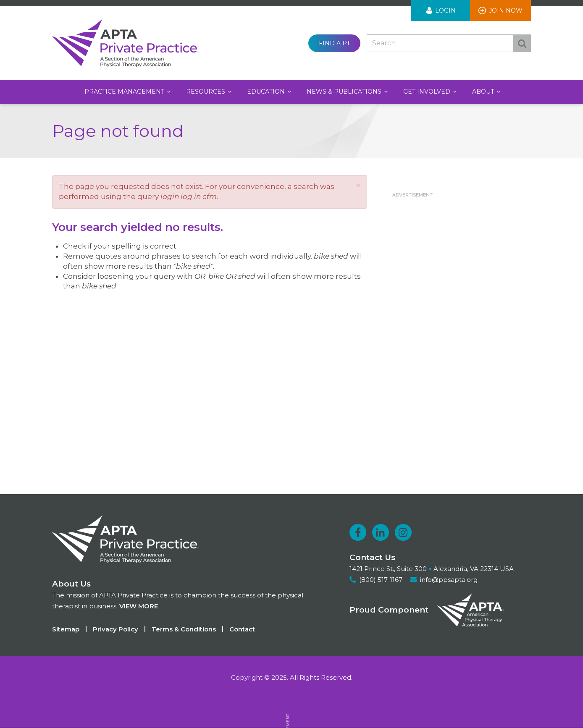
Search (522, 43)
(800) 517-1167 (381, 580)
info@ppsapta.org (449, 580)
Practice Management (125, 92)
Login (445, 10)
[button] (358, 185)
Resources (206, 92)
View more (139, 606)
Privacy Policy (116, 629)
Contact (242, 629)
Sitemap (66, 629)
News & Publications (345, 92)
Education (267, 92)
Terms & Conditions (184, 629)
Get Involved (428, 92)
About (484, 92)
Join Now (506, 10)
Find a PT (334, 43)
